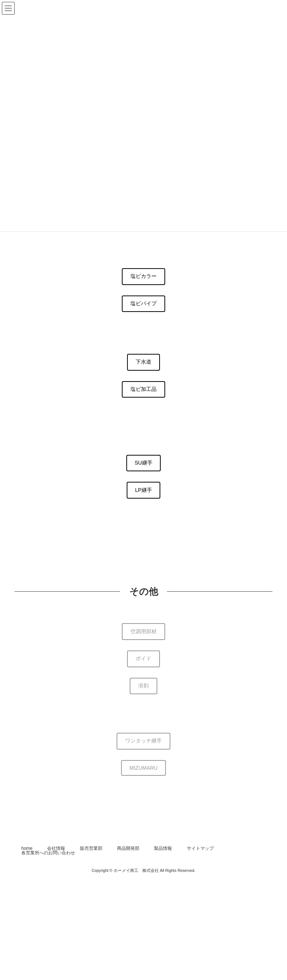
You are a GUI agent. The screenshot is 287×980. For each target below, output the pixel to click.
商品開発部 (128, 848)
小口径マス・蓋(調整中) (143, 517)
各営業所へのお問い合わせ (48, 853)
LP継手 (143, 490)
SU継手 (143, 463)
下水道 (143, 362)
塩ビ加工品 (143, 389)
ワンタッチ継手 (143, 741)
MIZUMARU (143, 768)
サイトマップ (200, 848)
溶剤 (143, 686)
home (27, 848)
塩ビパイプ (143, 303)
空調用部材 (143, 631)
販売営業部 (91, 848)
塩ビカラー (143, 276)
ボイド (143, 658)
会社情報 (56, 848)
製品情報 (163, 848)
